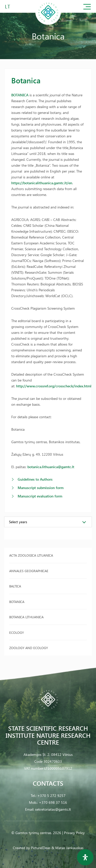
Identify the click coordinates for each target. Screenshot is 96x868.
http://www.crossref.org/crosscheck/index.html (54, 386)
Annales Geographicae (29, 571)
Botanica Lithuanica (26, 617)
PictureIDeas (41, 848)
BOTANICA (20, 95)
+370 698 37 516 (53, 802)
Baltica (15, 586)
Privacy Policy (74, 833)
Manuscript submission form (41, 488)
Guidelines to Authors (35, 479)
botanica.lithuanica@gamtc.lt (51, 467)
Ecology (17, 632)
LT (8, 6)
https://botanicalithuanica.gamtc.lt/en (42, 183)
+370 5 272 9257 (51, 795)
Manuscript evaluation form (40, 496)
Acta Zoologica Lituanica (31, 555)
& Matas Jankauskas (67, 848)
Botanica (17, 602)
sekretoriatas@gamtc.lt (53, 809)
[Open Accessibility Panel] (85, 857)
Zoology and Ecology (29, 648)
